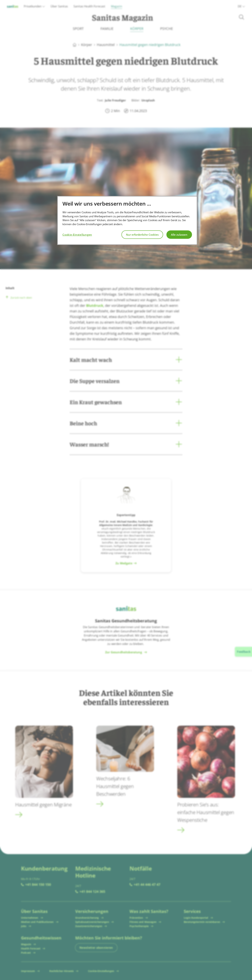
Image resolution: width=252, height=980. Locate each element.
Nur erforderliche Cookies (142, 235)
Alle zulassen (179, 235)
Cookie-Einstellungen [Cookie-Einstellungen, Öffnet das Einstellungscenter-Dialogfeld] (77, 235)
